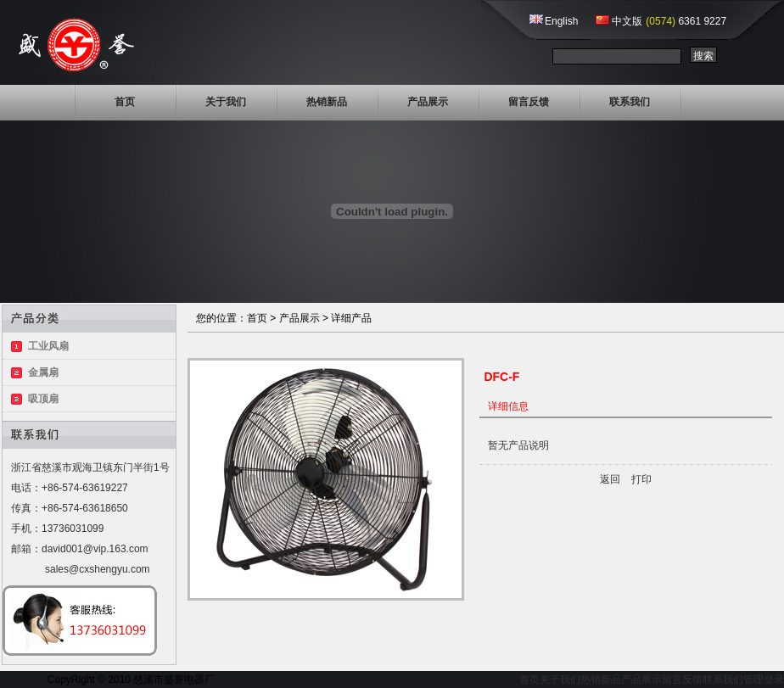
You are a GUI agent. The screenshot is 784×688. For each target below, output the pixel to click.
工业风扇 (48, 346)
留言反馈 (529, 102)
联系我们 (630, 102)
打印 (641, 479)
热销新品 (327, 102)
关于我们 (226, 102)
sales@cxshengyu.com (98, 569)
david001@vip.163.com (95, 549)
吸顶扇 (43, 399)
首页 (125, 102)
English (561, 21)
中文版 (627, 21)
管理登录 (764, 680)
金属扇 (43, 372)
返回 (610, 479)
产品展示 (428, 102)
